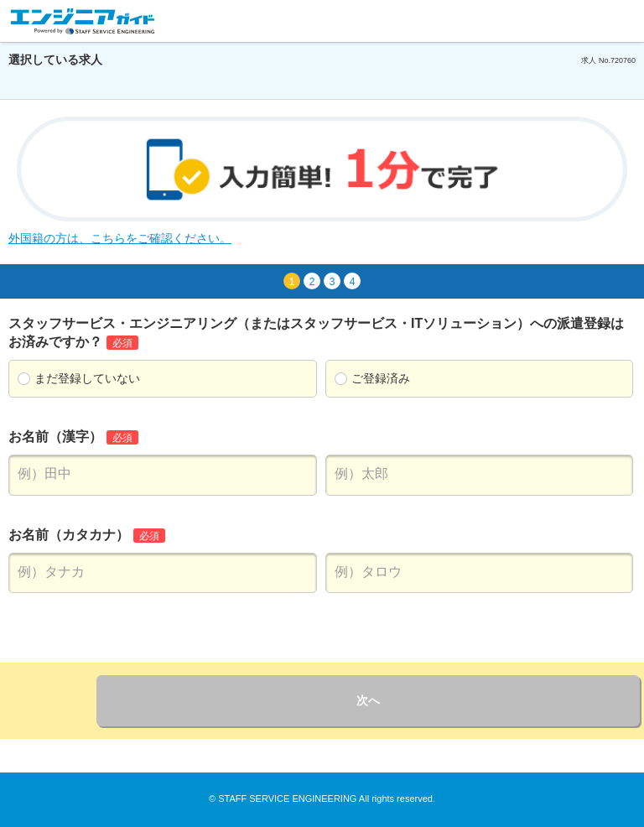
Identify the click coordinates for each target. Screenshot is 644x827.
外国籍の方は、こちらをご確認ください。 (120, 238)
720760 (623, 60)
